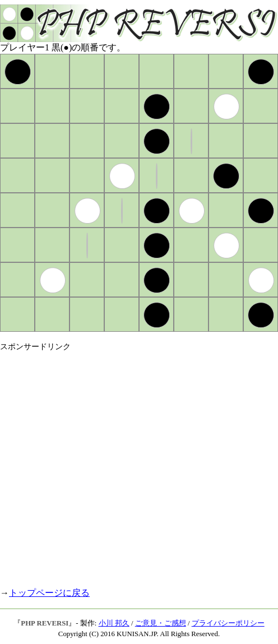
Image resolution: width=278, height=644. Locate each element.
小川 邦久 (114, 623)
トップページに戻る (49, 593)
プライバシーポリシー (228, 623)
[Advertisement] (113, 465)
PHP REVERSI (45, 623)
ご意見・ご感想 (161, 623)
